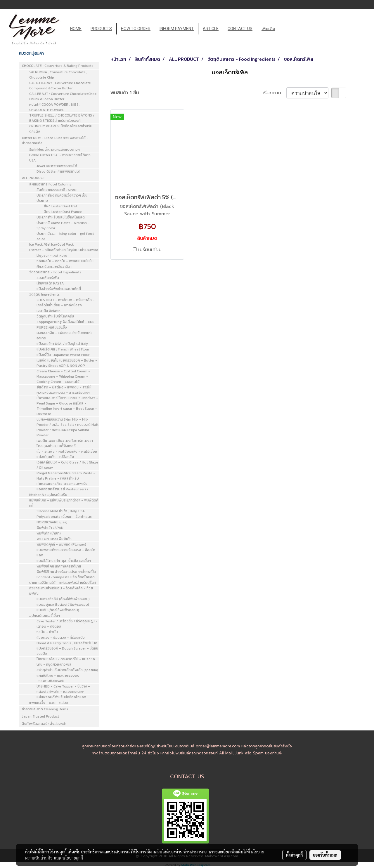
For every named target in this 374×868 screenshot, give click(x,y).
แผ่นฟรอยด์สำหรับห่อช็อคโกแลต (61, 697)
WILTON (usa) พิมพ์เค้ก (54, 539)
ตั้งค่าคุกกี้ (294, 855)
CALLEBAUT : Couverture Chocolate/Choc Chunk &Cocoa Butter (63, 96)
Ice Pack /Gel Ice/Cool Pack (51, 244)
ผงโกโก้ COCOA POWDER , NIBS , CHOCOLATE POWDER (55, 107)
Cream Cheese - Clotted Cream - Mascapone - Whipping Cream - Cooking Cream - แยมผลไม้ (63, 376)
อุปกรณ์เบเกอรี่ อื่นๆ (45, 616)
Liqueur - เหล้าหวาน (52, 256)
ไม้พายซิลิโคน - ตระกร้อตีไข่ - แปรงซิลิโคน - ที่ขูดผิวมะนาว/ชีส (66, 662)
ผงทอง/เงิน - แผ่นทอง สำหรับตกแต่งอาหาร (65, 336)
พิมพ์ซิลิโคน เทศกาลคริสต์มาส (59, 566)
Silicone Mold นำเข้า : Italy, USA (61, 511)
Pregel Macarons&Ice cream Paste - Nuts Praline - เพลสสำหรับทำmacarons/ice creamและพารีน (66, 478)
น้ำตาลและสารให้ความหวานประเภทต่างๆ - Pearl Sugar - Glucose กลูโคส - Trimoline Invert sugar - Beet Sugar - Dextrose (67, 406)
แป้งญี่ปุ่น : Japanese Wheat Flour (63, 355)
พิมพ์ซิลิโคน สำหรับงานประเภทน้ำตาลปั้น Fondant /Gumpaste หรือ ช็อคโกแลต (66, 574)
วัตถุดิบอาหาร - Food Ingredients (55, 272)
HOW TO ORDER (136, 29)
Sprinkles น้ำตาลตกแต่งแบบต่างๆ (54, 150)
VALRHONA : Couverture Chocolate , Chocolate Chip (58, 75)
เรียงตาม (275, 93)
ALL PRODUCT (33, 178)
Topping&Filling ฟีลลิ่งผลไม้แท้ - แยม (65, 322)
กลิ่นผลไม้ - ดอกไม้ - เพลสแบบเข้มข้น (65, 261)
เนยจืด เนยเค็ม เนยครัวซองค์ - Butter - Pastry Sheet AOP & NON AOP (67, 363)
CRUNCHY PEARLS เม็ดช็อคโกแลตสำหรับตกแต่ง (61, 129)
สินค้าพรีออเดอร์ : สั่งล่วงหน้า (44, 724)
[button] (285, 29)
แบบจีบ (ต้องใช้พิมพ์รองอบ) (58, 610)
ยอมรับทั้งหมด (325, 855)
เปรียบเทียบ (150, 250)
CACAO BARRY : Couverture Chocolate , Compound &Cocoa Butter (61, 86)
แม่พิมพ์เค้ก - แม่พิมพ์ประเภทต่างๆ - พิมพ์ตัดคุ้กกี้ (64, 503)
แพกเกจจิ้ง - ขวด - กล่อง (49, 703)
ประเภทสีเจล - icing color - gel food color (65, 236)
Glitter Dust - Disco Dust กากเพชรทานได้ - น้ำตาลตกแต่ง (55, 140)
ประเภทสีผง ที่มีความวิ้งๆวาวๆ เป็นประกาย (62, 198)
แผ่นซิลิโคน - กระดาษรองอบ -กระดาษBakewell (58, 678)
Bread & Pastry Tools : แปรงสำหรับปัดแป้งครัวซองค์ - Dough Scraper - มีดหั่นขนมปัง (67, 648)
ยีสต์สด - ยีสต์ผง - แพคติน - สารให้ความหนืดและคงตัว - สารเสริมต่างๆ (64, 390)
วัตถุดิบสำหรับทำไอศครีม (55, 316)
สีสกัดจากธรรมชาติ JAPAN (57, 190)
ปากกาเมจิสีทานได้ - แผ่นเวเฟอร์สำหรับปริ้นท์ (63, 583)
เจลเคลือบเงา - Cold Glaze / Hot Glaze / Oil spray (67, 465)
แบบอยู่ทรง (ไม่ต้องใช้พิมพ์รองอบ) (63, 605)
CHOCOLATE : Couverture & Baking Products (58, 66)
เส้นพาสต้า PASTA (50, 283)
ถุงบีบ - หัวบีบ (47, 632)
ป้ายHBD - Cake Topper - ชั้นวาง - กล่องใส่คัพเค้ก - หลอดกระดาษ (63, 689)
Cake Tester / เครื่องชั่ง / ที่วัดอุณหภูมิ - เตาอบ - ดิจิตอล (67, 624)
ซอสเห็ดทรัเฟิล (48, 278)
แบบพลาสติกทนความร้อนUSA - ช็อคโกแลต (66, 553)
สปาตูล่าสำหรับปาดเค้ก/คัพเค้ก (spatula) (67, 670)
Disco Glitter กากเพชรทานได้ (58, 171)
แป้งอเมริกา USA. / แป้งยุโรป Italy (62, 344)
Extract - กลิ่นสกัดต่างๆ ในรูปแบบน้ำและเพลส (64, 250)
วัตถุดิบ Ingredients (44, 294)
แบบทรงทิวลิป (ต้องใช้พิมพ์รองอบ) (63, 599)
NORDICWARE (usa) (52, 522)
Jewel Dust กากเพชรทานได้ (57, 166)
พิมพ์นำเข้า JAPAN (50, 528)
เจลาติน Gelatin (49, 311)
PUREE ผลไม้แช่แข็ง (52, 327)
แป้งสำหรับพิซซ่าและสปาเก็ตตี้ (59, 289)
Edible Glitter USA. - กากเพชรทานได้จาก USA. (60, 158)
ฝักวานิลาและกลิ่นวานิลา (54, 267)
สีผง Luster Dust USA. (61, 206)
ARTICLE (211, 29)
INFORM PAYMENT (177, 29)
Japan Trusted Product (40, 716)
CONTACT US (240, 29)
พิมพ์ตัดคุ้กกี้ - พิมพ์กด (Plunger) (61, 544)
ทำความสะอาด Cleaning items (45, 709)
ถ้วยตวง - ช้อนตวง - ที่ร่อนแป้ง (61, 638)
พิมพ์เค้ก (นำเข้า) (49, 533)
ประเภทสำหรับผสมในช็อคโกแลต (61, 217)
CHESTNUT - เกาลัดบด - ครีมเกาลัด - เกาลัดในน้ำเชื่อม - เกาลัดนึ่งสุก (66, 303)
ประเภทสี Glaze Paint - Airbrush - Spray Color (63, 225)
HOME (76, 29)
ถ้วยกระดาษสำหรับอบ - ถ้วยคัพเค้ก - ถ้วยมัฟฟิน (61, 591)
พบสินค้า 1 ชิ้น (125, 93)
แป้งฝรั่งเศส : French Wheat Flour (63, 349)
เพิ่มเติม (268, 29)
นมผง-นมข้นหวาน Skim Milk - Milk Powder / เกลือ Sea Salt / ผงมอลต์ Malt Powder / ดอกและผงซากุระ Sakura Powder (67, 427)
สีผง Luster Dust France (63, 212)
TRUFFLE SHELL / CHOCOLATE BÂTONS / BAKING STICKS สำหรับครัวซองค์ (62, 118)
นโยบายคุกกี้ (73, 858)
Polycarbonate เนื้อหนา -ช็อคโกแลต (64, 517)
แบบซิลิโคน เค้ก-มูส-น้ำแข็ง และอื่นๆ (64, 561)
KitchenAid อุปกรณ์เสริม (48, 495)
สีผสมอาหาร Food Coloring (50, 184)
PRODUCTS (101, 29)
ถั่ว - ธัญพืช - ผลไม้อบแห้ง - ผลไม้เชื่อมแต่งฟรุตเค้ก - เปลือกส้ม (67, 454)
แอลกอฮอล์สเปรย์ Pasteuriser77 (63, 489)
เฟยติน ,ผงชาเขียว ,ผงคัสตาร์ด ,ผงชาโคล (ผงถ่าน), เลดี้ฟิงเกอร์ (65, 443)
